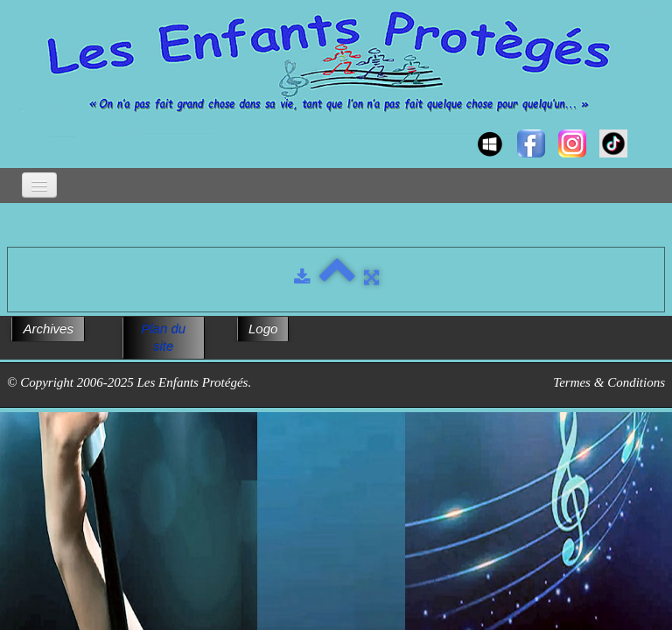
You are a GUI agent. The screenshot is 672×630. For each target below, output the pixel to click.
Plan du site (163, 337)
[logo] (24, 128)
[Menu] (39, 185)
